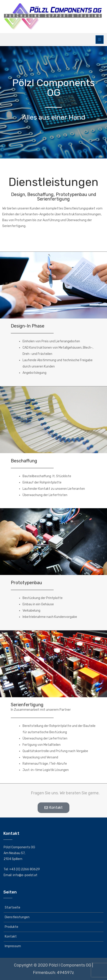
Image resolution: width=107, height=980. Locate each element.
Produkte (11, 927)
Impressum (13, 946)
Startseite (13, 908)
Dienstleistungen (17, 917)
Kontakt (11, 937)
